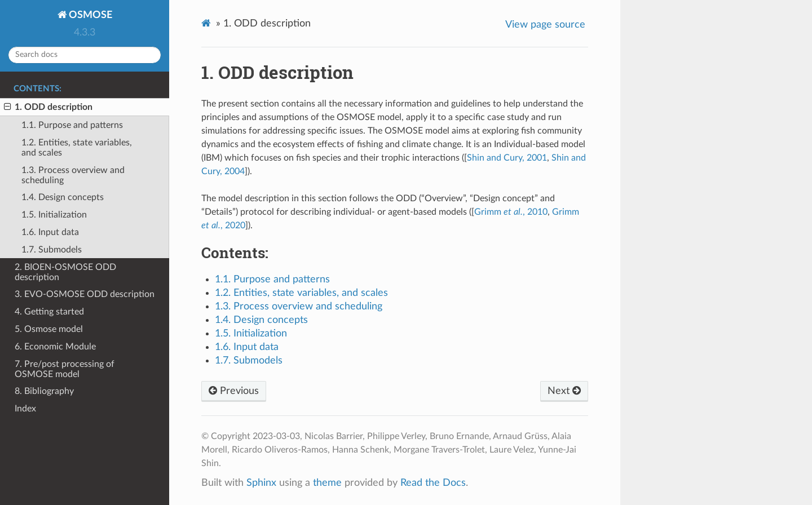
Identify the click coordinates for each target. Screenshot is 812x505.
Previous (234, 391)
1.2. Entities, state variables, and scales (77, 148)
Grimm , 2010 (511, 212)
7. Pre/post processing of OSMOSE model (65, 369)
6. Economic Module (55, 347)
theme (327, 483)
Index (25, 409)
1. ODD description (48, 107)
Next (564, 391)
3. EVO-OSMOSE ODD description (85, 294)
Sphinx (261, 483)
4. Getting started (49, 312)
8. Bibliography (44, 391)
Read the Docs (433, 483)
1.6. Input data (50, 232)
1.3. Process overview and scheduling (73, 175)
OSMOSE (89, 15)
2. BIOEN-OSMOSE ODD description (65, 272)
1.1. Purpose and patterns (72, 125)
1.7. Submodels (52, 250)
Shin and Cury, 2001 (507, 158)
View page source (545, 25)
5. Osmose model (49, 329)
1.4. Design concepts (63, 197)
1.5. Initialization (54, 215)
